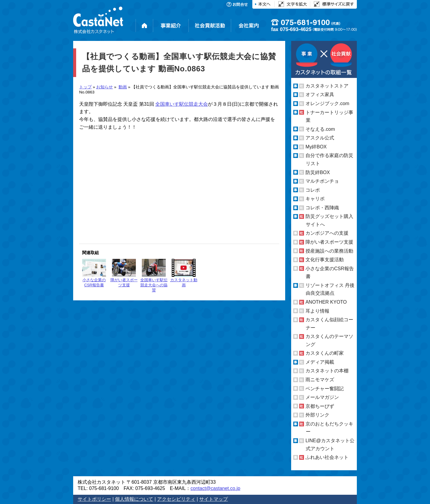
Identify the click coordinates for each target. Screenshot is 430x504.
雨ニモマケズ (320, 380)
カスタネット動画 (184, 273)
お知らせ (105, 87)
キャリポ (315, 199)
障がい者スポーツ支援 (124, 273)
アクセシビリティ (176, 499)
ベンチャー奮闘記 (325, 389)
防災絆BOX (318, 172)
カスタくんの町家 (325, 353)
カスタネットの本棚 (327, 371)
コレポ (313, 190)
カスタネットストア (327, 86)
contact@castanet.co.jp (215, 488)
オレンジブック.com (327, 103)
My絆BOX (316, 147)
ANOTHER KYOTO (326, 302)
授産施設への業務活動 (329, 251)
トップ (85, 87)
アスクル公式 (320, 138)
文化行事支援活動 (325, 260)
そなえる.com (320, 129)
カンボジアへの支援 (327, 233)
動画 (123, 87)
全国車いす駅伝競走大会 (182, 104)
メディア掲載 (320, 362)
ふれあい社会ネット (327, 457)
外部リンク (317, 415)
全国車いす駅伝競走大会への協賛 (154, 276)
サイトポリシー (94, 499)
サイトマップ (214, 499)
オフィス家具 (320, 94)
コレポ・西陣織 (322, 208)
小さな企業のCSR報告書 (94, 273)
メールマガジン (322, 397)
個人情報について (134, 499)
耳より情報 (317, 311)
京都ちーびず (320, 406)
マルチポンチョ (322, 181)
